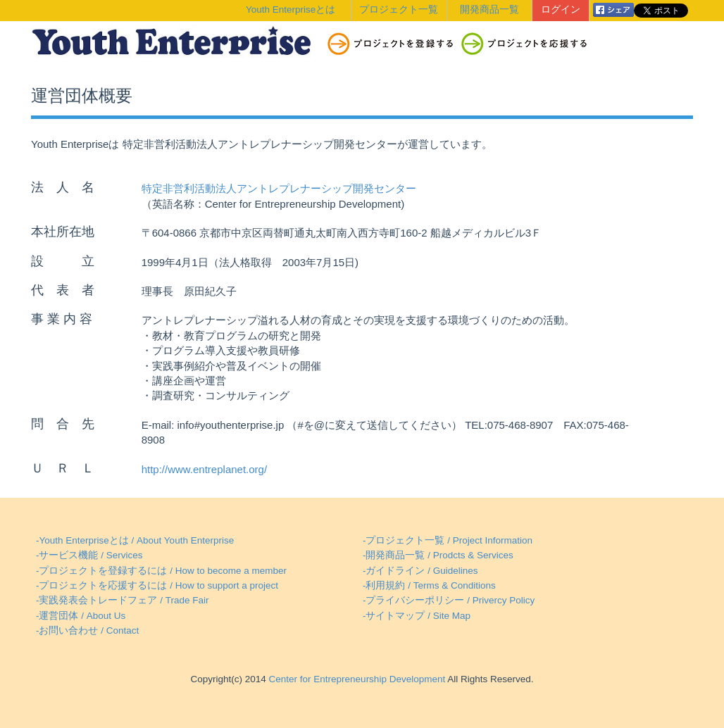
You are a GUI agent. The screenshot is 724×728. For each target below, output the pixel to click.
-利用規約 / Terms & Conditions (429, 585)
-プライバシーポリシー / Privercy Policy (449, 600)
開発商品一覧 (489, 10)
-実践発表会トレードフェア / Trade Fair (123, 600)
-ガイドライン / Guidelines (420, 571)
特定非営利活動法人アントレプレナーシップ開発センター (279, 188)
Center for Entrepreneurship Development (356, 679)
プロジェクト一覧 (399, 10)
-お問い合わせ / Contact (87, 630)
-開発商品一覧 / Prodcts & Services (438, 555)
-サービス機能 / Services (89, 555)
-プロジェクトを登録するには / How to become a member (161, 571)
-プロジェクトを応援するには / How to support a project (157, 585)
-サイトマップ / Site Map (417, 616)
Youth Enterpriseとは (291, 10)
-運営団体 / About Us (81, 616)
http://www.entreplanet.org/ (204, 469)
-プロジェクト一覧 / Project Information (448, 540)
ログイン (561, 10)
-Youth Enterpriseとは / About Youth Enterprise (135, 540)
